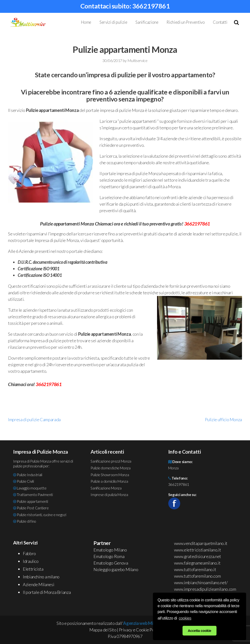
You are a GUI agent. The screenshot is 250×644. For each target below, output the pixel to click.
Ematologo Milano (110, 550)
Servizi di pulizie (113, 22)
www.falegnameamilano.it (197, 563)
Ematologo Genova (111, 563)
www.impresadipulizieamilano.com (205, 589)
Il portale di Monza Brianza (47, 592)
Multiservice (137, 60)
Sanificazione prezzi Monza (111, 461)
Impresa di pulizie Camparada (34, 419)
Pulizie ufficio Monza (223, 419)
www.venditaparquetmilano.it (201, 543)
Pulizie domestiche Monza (110, 468)
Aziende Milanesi (38, 584)
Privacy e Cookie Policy (140, 630)
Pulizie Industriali (29, 475)
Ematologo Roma (109, 556)
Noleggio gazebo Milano (116, 569)
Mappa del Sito (103, 630)
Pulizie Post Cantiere (33, 508)
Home (86, 22)
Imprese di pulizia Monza (109, 495)
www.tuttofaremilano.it (195, 569)
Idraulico (31, 561)
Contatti (220, 22)
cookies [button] (185, 618)
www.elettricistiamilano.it (198, 550)
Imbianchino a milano (41, 577)
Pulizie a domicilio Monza (109, 481)
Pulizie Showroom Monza (110, 475)
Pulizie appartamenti (32, 501)
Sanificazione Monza (106, 488)
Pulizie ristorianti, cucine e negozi (41, 515)
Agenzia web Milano (142, 623)
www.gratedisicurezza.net (198, 556)
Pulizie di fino (26, 521)
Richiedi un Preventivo (186, 22)
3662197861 (151, 6)
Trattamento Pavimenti (35, 495)
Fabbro (29, 553)
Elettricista (33, 569)
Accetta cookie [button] (200, 631)
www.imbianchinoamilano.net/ (201, 582)
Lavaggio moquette (32, 488)
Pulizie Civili (25, 481)
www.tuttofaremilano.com (197, 576)
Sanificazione (147, 22)
